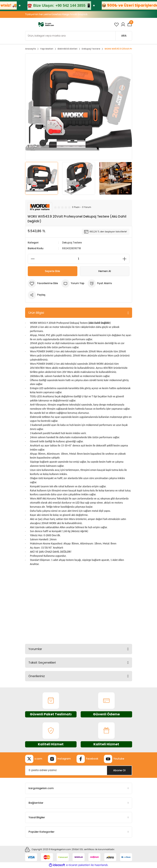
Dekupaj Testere (72, 243)
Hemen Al (105, 271)
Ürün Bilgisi (36, 313)
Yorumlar (35, 649)
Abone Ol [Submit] (119, 770)
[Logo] (46, 24)
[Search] (79, 36)
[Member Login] (123, 24)
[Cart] (130, 24)
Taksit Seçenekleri (42, 662)
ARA (124, 36)
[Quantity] (79, 259)
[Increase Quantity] (126, 259)
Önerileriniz (37, 676)
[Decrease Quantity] (31, 259)
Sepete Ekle (52, 271)
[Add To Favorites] (43, 284)
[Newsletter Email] (79, 770)
